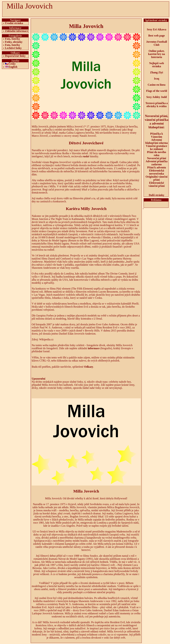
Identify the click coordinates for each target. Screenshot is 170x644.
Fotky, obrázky (14, 42)
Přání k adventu (157, 167)
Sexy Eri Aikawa (157, 29)
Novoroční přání (157, 158)
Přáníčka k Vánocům (156, 135)
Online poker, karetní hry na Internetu (157, 54)
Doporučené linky (15, 56)
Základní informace (17, 31)
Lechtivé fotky (13, 48)
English (13, 67)
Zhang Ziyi (157, 72)
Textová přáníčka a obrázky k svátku (157, 105)
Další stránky (156, 195)
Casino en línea (157, 85)
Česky (12, 64)
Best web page (157, 36)
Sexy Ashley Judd (157, 97)
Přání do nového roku (157, 154)
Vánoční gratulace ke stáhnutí (157, 147)
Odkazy (88, 367)
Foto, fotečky (13, 39)
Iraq (157, 79)
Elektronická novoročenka (157, 172)
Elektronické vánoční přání (157, 184)
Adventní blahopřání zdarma (157, 141)
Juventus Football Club (157, 43)
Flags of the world (156, 91)
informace (94, 348)
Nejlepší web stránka (157, 65)
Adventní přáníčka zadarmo (157, 163)
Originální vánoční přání (157, 178)
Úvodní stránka (14, 23)
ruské (86, 156)
